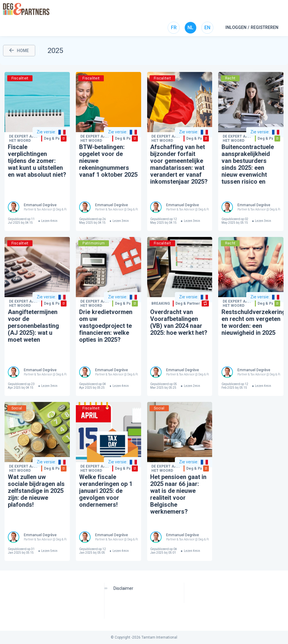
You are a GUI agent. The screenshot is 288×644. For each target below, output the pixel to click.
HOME (19, 51)
